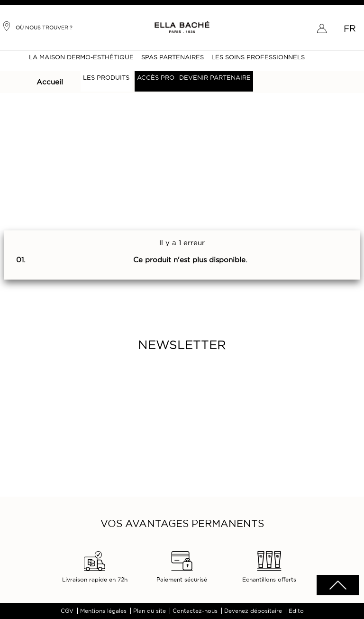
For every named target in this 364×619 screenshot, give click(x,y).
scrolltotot (338, 585)
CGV (67, 611)
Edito (296, 611)
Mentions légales (103, 611)
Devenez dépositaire (253, 611)
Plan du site (150, 611)
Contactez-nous (195, 611)
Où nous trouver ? (37, 26)
